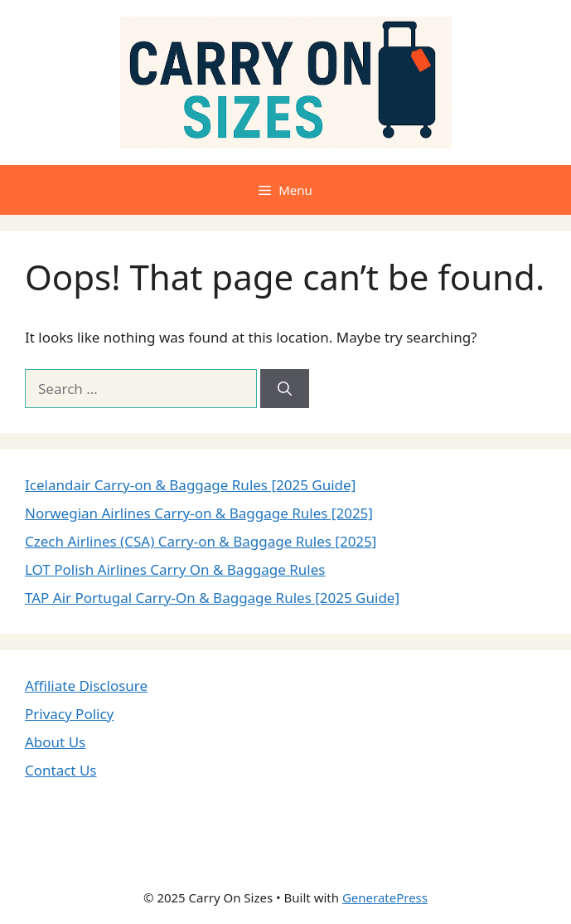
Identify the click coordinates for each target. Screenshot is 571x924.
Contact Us (61, 770)
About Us (55, 742)
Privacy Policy (69, 714)
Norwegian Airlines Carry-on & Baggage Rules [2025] (199, 513)
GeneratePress (385, 897)
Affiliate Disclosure (86, 686)
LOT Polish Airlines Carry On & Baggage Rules (175, 569)
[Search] (285, 389)
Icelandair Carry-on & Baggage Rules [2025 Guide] (190, 485)
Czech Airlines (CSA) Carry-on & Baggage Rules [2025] (201, 541)
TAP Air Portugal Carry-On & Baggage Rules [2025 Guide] (212, 598)
